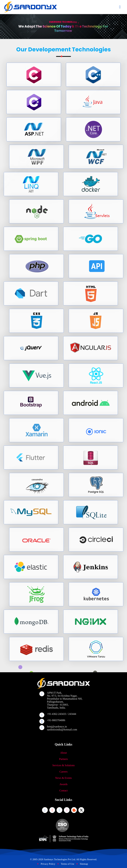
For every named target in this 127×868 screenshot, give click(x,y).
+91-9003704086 (56, 720)
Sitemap (84, 864)
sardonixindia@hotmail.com (62, 730)
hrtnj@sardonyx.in (57, 727)
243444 (72, 714)
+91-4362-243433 (57, 714)
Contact (63, 791)
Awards (63, 784)
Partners (63, 759)
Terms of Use (68, 864)
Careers (64, 772)
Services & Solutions (63, 765)
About (63, 753)
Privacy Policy (48, 864)
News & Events (63, 778)
